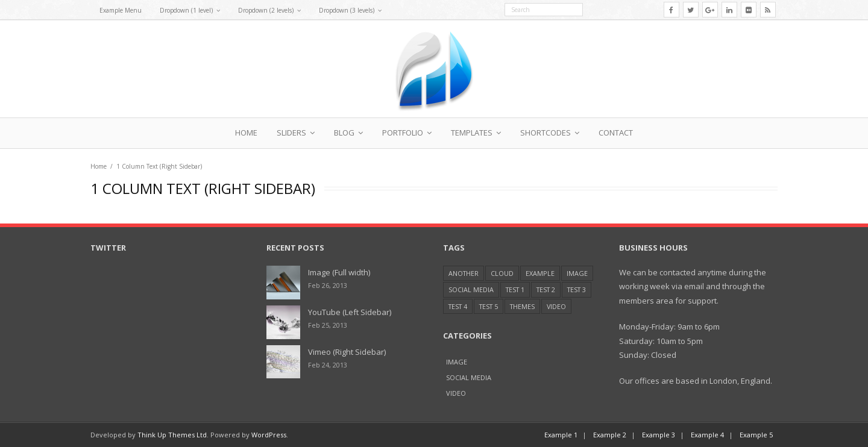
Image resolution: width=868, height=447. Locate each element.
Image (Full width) (339, 272)
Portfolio (403, 133)
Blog (344, 133)
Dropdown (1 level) (186, 10)
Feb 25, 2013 (328, 325)
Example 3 (659, 435)
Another (464, 273)
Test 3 (577, 289)
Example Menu (121, 10)
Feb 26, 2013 (328, 285)
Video (556, 306)
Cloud (502, 273)
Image (577, 273)
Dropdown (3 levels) (347, 10)
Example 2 (610, 435)
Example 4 (707, 435)
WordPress (269, 435)
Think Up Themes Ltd (172, 435)
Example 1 (561, 435)
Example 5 (756, 435)
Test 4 (458, 306)
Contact (616, 133)
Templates (472, 133)
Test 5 (489, 306)
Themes (522, 306)
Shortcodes (546, 133)
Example (540, 273)
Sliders (291, 133)
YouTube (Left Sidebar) (350, 312)
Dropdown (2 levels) (266, 10)
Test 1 (515, 289)
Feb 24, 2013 (328, 365)
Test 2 (546, 289)
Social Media (471, 289)
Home (246, 133)
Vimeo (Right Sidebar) (347, 352)
